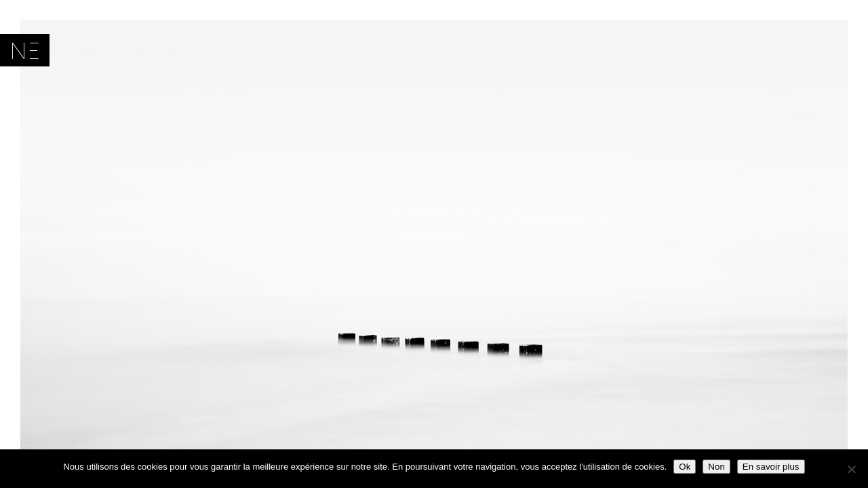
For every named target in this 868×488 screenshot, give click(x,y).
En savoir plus (771, 467)
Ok (685, 467)
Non (716, 467)
